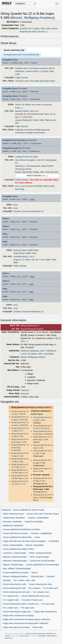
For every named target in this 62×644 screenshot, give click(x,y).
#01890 (5, 222)
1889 (23, 237)
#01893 (5, 245)
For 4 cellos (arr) (51, 588)
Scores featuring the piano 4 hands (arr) (21, 604)
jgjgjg (32, 199)
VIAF (42, 351)
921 (24, 292)
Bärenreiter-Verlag (30, 172)
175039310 (51, 351)
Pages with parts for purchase (16, 627)
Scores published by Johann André (29, 510)
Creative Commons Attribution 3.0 (28, 211)
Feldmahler (34, 92)
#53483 (5, 199)
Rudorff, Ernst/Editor (34, 522)
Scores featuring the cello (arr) (16, 592)
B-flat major (38, 627)
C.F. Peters (26, 260)
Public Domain (22, 78)
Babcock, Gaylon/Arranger (15, 557)
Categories (6, 510)
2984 (23, 222)
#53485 (5, 284)
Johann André (32, 71)
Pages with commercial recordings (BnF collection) (26, 623)
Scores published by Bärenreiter (17, 537)
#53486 (5, 292)
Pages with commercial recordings (18, 615)
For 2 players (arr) (11, 600)
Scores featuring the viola (40, 584)
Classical (25, 390)
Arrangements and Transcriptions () (21, 55)
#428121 (6, 63)
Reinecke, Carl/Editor (12, 522)
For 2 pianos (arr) (11, 596)
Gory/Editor (54, 541)
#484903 (6, 151)
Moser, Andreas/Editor (13, 545)
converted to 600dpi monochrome (30, 133)
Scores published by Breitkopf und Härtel (21, 529)
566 (24, 151)
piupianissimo (35, 99)
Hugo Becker (19, 253)
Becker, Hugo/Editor (35, 545)
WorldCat (25, 351)
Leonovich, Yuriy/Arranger (15, 553)
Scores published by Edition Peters (19, 549)
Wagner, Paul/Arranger (13, 565)
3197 (25, 143)
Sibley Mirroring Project (45, 81)
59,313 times (24, 636)
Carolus (34, 63)
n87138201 (32, 354)
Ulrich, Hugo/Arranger (39, 557)
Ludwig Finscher (22, 157)
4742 (24, 99)
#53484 (5, 277)
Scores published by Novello (16, 573)
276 (26, 63)
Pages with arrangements (46, 612)
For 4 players (34, 588)
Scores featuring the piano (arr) (35, 596)
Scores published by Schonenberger (43, 565)
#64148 (5, 99)
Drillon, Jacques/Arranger (40, 553)
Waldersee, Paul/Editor (13, 526)
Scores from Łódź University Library (43, 514)
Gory (16, 205)
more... (19, 108)
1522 (24, 277)
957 (24, 284)
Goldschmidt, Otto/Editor (14, 518)
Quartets (24, 29)
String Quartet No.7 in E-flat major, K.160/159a (20, 448)
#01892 (5, 237)
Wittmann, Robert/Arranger (15, 561)
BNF (40, 354)
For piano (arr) (48, 604)
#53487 (5, 300)
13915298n (49, 354)
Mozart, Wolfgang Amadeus (33, 18)
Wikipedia (35, 351)
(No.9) (35, 68)
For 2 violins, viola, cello (39, 29)
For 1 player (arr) (10, 608)
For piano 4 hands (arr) (32, 600)
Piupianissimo (36, 143)
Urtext (37, 537)
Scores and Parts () (14, 50)
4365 (24, 199)
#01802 (5, 92)
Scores (34, 573)
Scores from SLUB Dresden (42, 561)
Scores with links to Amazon (15, 533)
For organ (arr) (28, 608)
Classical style (37, 576)
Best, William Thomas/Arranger (17, 569)
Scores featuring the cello (14, 588)
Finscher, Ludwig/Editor (41, 533)
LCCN (23, 354)
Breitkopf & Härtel (31, 120)
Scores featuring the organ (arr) (17, 612)
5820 (24, 92)
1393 (23, 300)
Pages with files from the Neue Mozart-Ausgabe (24, 541)
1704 (23, 229)
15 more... (42, 32)
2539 (23, 245)
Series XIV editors (23, 105)
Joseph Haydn (37, 414)
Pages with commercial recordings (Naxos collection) (27, 619)
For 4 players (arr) (41, 592)
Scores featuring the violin (15, 584)
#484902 (6, 143)
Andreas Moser (20, 250)
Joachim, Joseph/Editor (38, 518)
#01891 (5, 229)
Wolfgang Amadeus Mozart (39, 407)
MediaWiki (42, 636)
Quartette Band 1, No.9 (24, 257)
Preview (23, 88)
